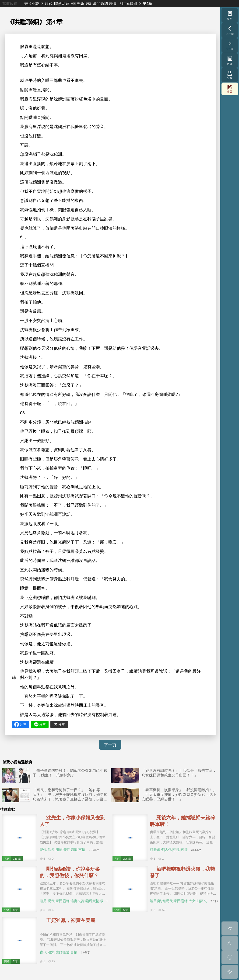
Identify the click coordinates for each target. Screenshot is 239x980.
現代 (49, 3)
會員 (230, 89)
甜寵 (66, 3)
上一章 (230, 30)
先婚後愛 (84, 3)
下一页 (110, 745)
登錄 (230, 75)
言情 (112, 3)
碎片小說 (32, 3)
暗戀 (57, 3)
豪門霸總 (100, 3)
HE (73, 3)
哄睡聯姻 (130, 3)
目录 (230, 60)
